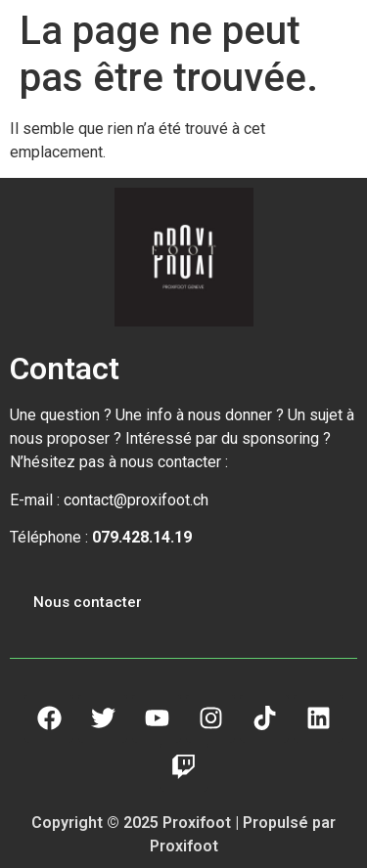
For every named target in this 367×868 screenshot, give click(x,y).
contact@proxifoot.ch (136, 500)
